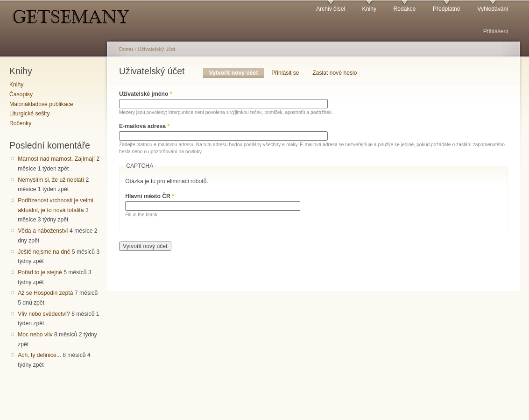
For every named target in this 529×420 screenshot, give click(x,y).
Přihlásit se (285, 73)
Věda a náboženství (43, 231)
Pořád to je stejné (40, 272)
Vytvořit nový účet (236, 73)
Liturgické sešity (29, 114)
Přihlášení (496, 31)
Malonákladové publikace (41, 104)
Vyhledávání (493, 9)
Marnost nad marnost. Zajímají (56, 159)
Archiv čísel (331, 9)
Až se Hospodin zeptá (45, 293)
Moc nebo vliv (35, 335)
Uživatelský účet (157, 49)
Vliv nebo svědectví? (44, 314)
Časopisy (21, 94)
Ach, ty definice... (39, 355)
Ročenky (20, 123)
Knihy (369, 9)
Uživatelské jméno (146, 94)
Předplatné (447, 9)
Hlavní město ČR (150, 196)
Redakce (404, 9)
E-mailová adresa (144, 126)
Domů (126, 49)
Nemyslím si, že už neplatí (51, 180)
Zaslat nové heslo (335, 73)
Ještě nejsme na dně (44, 252)
